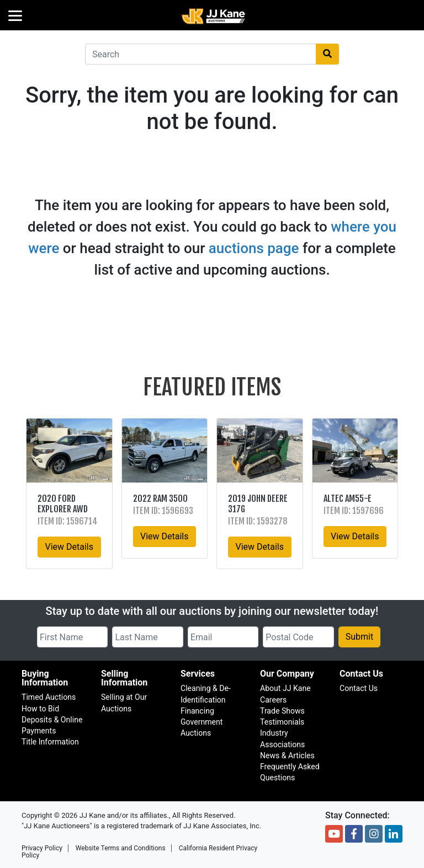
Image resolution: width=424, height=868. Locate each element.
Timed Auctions (49, 697)
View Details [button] (69, 547)
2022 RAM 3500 (160, 499)
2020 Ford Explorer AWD (63, 504)
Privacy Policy (42, 848)
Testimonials (282, 722)
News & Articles (287, 756)
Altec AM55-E (348, 499)
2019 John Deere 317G (258, 504)
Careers (273, 700)
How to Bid (40, 709)
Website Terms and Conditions (121, 848)
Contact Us (359, 688)
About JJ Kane (285, 688)
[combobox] (201, 54)
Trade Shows (282, 711)
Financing (197, 711)
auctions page (254, 248)
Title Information (50, 742)
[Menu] (15, 15)
